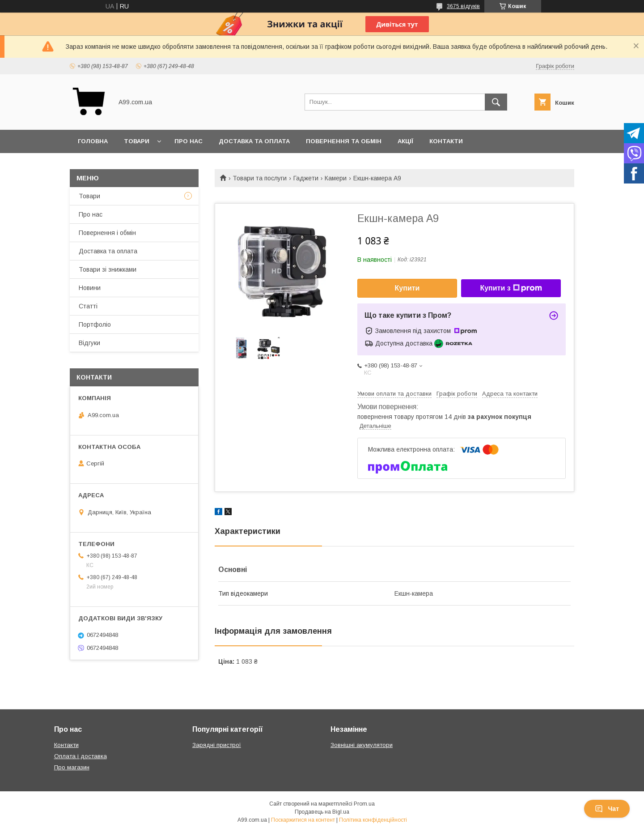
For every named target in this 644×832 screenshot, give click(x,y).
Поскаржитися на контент (303, 820)
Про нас (189, 141)
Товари (137, 141)
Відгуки (89, 343)
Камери (336, 178)
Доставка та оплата (254, 141)
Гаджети (306, 178)
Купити (407, 288)
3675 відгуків (463, 6)
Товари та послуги (260, 178)
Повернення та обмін (344, 141)
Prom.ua (364, 804)
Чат (607, 809)
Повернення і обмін (107, 233)
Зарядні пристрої (217, 745)
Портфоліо (95, 324)
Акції (405, 141)
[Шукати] (496, 102)
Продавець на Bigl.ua (322, 812)
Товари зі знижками (108, 269)
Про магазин (72, 767)
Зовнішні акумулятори (362, 745)
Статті (88, 306)
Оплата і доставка (80, 756)
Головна (93, 141)
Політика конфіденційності (373, 820)
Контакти (446, 141)
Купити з (511, 288)
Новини (90, 288)
